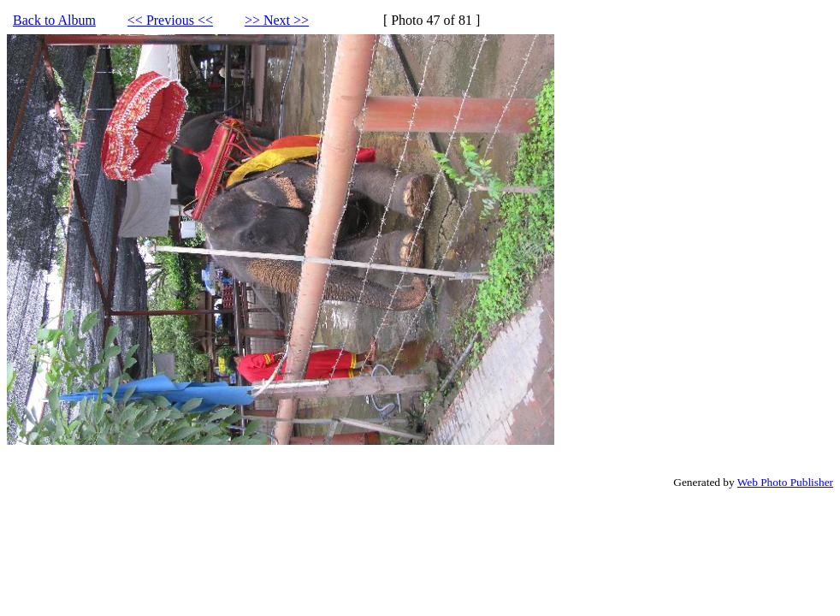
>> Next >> (277, 20)
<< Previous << (170, 20)
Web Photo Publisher (785, 482)
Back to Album (54, 20)
